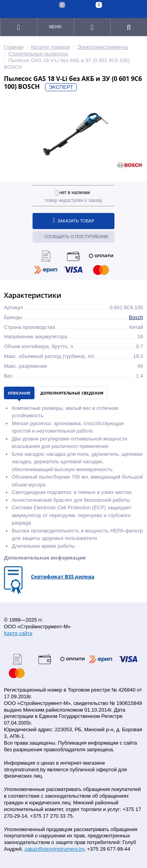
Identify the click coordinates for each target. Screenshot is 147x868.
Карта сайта (18, 633)
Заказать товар (74, 220)
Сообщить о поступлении (74, 236)
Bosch (136, 317)
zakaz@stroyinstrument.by (54, 849)
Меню (55, 27)
